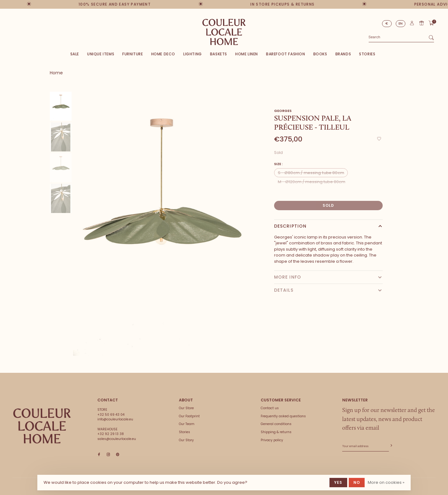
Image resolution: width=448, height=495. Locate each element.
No (357, 482)
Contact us (270, 408)
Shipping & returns (276, 432)
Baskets (219, 54)
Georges (283, 111)
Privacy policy (272, 440)
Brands (343, 54)
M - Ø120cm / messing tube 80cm (312, 182)
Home (56, 73)
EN (401, 23)
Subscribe (391, 446)
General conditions (276, 424)
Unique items (101, 54)
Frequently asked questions (283, 416)
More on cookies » (386, 482)
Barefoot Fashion (286, 54)
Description (290, 226)
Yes (338, 482)
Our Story (186, 440)
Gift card (422, 23)
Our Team (187, 424)
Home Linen (247, 54)
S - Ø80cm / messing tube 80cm (311, 173)
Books (320, 54)
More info (288, 277)
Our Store (186, 408)
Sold (329, 205)
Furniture (133, 54)
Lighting (193, 54)
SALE (75, 54)
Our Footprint (189, 416)
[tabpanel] (161, 224)
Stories (367, 54)
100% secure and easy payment (112, 4)
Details (284, 290)
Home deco (163, 54)
